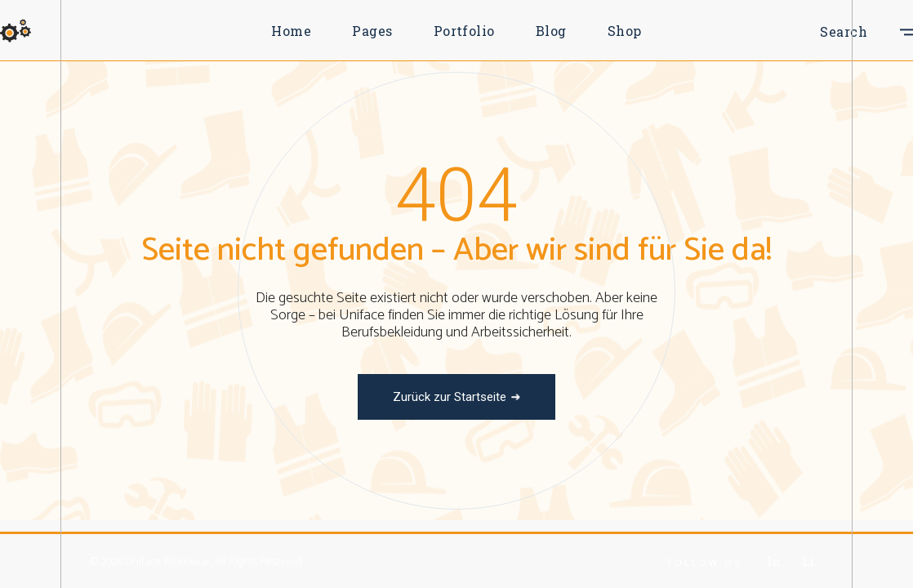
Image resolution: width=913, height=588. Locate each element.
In (773, 561)
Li (808, 561)
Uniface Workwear (168, 562)
